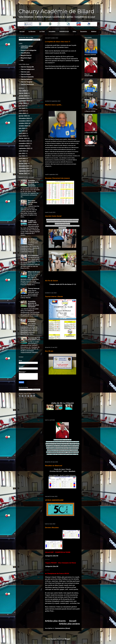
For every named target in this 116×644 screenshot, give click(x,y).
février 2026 (23, 93)
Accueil (22, 32)
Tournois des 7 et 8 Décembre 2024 (34, 339)
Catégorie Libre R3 (52, 556)
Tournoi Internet (34, 288)
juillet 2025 (23, 103)
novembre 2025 (24, 98)
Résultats (72, 471)
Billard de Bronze (34, 272)
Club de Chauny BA (27, 67)
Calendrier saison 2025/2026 (27, 47)
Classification (25, 53)
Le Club (42, 32)
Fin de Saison (32, 239)
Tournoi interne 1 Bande (54, 297)
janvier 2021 (23, 173)
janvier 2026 (23, 96)
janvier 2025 (23, 116)
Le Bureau (32, 32)
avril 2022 (22, 158)
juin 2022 (22, 153)
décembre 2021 (24, 166)
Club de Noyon (26, 74)
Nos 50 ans (49, 351)
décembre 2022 (24, 141)
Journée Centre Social (53, 216)
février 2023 (23, 138)
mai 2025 (22, 108)
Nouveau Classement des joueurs (57, 178)
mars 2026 (22, 91)
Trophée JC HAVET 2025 (32, 221)
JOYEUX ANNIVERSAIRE (54, 500)
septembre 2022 (24, 148)
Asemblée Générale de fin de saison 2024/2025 (33, 183)
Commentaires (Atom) (62, 628)
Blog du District (26, 55)
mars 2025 (22, 113)
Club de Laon (25, 72)
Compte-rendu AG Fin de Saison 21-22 (62, 284)
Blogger (67, 639)
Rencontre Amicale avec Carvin (33, 202)
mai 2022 (22, 156)
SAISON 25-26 (64, 32)
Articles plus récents (55, 621)
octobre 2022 (23, 146)
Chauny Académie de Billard (56, 11)
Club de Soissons (26, 79)
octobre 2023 (23, 126)
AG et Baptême (33, 255)
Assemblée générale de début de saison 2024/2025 (33, 304)
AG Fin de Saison (51, 281)
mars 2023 (22, 136)
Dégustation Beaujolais (32, 321)
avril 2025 (22, 111)
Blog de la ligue (26, 58)
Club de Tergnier (26, 82)
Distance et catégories (28, 50)
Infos (74, 32)
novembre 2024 (24, 121)
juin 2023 (22, 128)
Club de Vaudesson (27, 84)
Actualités (52, 32)
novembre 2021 (24, 168)
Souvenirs (84, 32)
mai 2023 (22, 131)
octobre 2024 (23, 123)
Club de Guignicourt (28, 69)
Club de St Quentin (27, 77)
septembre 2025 (24, 101)
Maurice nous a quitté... (54, 105)
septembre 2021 (24, 171)
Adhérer (94, 32)
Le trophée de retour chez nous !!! (58, 42)
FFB (22, 60)
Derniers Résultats (52, 528)
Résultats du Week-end (54, 466)
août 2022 (22, 151)
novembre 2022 (24, 143)
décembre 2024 (24, 118)
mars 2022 (22, 161)
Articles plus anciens (69, 624)
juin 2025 (22, 106)
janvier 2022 (23, 163)
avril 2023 (22, 133)
